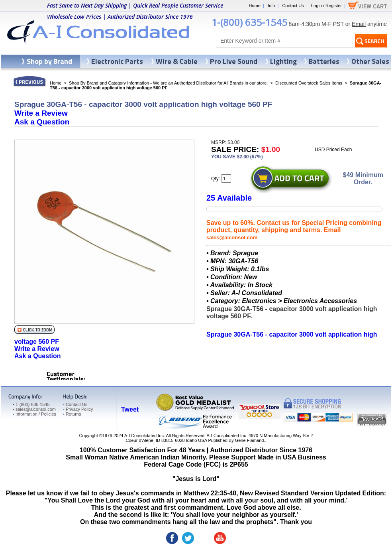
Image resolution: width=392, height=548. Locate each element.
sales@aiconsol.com (232, 238)
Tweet (130, 409)
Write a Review (41, 113)
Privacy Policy (78, 409)
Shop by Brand (49, 61)
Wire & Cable (177, 61)
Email (359, 24)
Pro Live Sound (234, 61)
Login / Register (326, 6)
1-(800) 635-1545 (249, 22)
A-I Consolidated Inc (144, 436)
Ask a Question (42, 122)
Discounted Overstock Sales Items (309, 83)
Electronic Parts (117, 61)
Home (254, 6)
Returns (72, 414)
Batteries (324, 61)
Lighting (283, 61)
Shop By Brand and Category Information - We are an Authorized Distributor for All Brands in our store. (168, 83)
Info (271, 6)
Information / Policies (34, 414)
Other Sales (370, 61)
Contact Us (293, 6)
